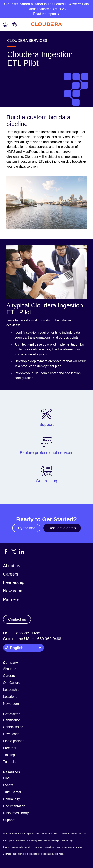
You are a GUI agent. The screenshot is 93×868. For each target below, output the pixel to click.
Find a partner (13, 741)
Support (9, 820)
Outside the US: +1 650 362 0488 (32, 639)
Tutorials (9, 762)
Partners (11, 599)
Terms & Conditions (50, 834)
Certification (12, 720)
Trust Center (12, 792)
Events (8, 785)
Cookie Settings (66, 840)
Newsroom (13, 591)
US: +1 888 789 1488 (22, 633)
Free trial (10, 748)
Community (11, 799)
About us (12, 566)
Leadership (14, 582)
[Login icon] (5, 25)
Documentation (14, 806)
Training (9, 755)
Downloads (11, 734)
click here (59, 854)
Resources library (16, 813)
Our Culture (12, 683)
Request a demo (62, 528)
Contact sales (13, 727)
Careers (11, 574)
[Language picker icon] (14, 25)
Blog (6, 778)
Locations (10, 697)
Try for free (26, 528)
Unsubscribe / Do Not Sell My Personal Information (34, 840)
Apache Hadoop (10, 847)
